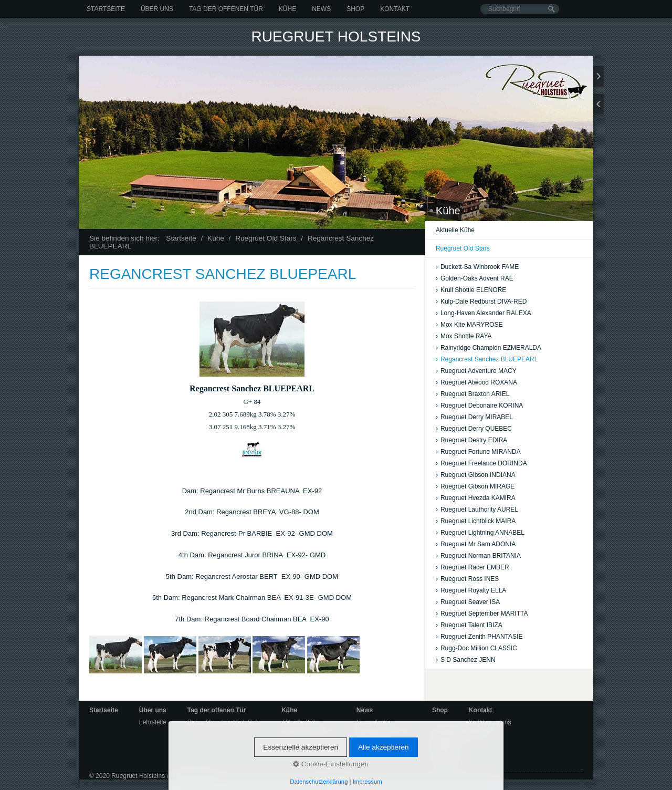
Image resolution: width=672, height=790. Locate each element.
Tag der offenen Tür (226, 9)
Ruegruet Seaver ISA (468, 602)
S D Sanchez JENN (466, 660)
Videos (366, 741)
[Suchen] (552, 9)
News (321, 9)
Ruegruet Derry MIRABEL (474, 417)
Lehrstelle (153, 722)
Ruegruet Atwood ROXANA (476, 382)
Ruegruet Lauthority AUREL (477, 510)
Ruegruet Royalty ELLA (471, 590)
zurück (598, 104)
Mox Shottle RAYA (464, 336)
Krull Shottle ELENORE (471, 290)
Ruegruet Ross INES (467, 579)
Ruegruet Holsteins (336, 37)
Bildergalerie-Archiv (384, 732)
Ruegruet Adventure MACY (476, 371)
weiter (598, 76)
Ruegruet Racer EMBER (472, 567)
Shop (355, 9)
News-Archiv (374, 722)
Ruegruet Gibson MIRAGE (475, 486)
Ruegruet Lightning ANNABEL (480, 533)
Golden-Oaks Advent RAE (475, 278)
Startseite (106, 9)
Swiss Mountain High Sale (224, 722)
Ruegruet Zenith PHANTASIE (479, 637)
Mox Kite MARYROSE (469, 325)
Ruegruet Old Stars (463, 248)
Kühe (287, 9)
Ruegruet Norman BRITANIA (478, 556)
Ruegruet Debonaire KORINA (479, 406)
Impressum (448, 761)
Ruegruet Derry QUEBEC (474, 429)
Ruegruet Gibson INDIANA (476, 475)
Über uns (157, 9)
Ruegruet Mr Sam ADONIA (476, 544)
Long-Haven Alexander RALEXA (484, 313)
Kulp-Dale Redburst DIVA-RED (481, 302)
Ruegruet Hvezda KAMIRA (476, 498)
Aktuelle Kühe (455, 230)
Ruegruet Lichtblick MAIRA (476, 521)
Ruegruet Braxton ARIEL (472, 394)
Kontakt (395, 9)
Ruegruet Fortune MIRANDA (478, 452)
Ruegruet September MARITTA (482, 614)
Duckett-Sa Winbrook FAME (477, 267)
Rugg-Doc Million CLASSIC (476, 648)
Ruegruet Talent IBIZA (469, 625)
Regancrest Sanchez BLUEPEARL (487, 359)
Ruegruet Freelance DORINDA (481, 463)
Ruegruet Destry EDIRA (471, 440)
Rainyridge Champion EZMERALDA (489, 348)
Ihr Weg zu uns (490, 722)
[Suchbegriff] (520, 9)
